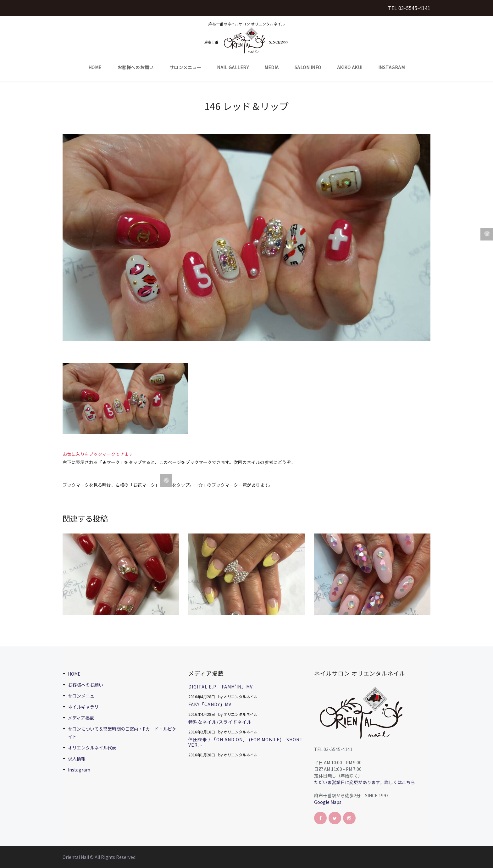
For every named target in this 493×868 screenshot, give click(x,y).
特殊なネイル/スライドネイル (220, 722)
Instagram (392, 67)
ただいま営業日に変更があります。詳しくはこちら (365, 782)
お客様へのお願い (136, 67)
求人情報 (77, 759)
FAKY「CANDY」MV (210, 704)
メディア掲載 (81, 718)
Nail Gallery (233, 67)
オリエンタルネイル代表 (92, 748)
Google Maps (328, 802)
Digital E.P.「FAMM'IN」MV (221, 687)
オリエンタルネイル (241, 697)
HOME (95, 67)
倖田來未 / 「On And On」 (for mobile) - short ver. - (246, 742)
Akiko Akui (350, 67)
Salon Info (308, 67)
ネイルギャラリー (86, 707)
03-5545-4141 (414, 8)
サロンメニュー (186, 67)
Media (272, 67)
